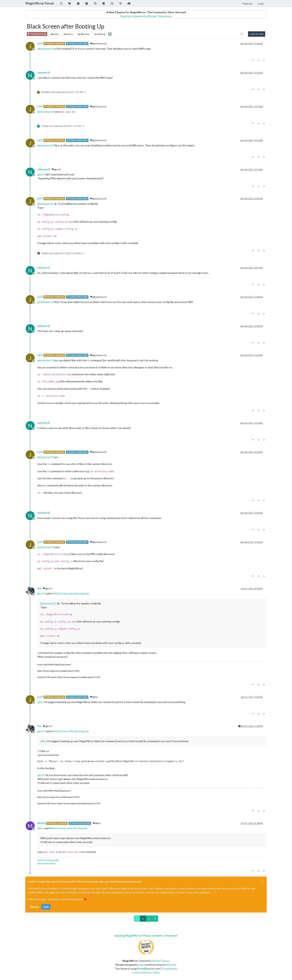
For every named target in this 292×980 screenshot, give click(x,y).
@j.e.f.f (56, 169)
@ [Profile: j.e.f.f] (41, 174)
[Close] (262, 882)
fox (39, 588)
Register (35, 907)
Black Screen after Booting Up (71, 593)
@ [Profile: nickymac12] (45, 49)
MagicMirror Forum (40, 3)
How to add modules (46, 863)
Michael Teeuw (160, 961)
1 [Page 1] (143, 919)
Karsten (171, 965)
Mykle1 (41, 823)
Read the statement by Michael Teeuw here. (146, 16)
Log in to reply (257, 34)
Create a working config (48, 860)
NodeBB (142, 969)
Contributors (170, 969)
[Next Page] (155, 919)
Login (46, 907)
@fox (94, 697)
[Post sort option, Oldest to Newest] (242, 34)
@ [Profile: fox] (40, 702)
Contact (137, 972)
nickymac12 (44, 73)
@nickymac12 (98, 44)
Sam (141, 965)
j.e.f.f (40, 44)
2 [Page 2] (149, 919)
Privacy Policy (152, 972)
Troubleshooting (37, 34)
